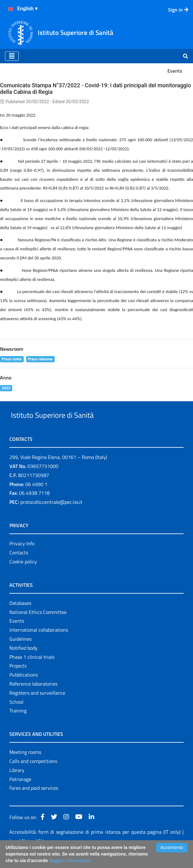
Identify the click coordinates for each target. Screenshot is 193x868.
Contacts (19, 567)
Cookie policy (23, 576)
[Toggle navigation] (12, 56)
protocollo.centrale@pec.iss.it (51, 516)
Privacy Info (22, 558)
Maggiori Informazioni (70, 861)
